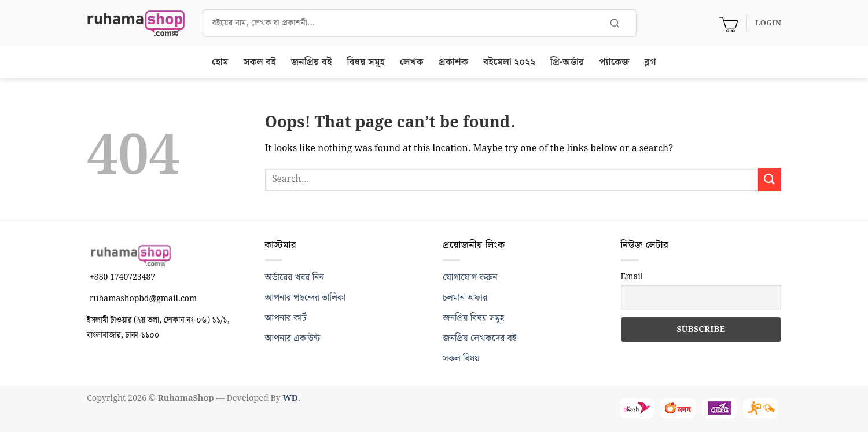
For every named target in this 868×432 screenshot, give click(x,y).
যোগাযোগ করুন (470, 278)
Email (632, 277)
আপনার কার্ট (286, 318)
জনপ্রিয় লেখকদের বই (479, 338)
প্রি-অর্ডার (567, 62)
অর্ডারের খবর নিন (295, 278)
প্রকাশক (454, 62)
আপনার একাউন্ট (293, 338)
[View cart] (729, 23)
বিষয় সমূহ (366, 62)
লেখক (412, 62)
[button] (768, 23)
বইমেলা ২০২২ (509, 62)
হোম (220, 62)
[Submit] (770, 179)
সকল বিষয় (461, 359)
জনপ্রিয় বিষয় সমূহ (473, 318)
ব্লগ (650, 62)
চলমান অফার (465, 298)
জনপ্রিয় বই (311, 62)
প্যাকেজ (614, 62)
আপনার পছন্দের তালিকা (306, 298)
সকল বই (260, 62)
